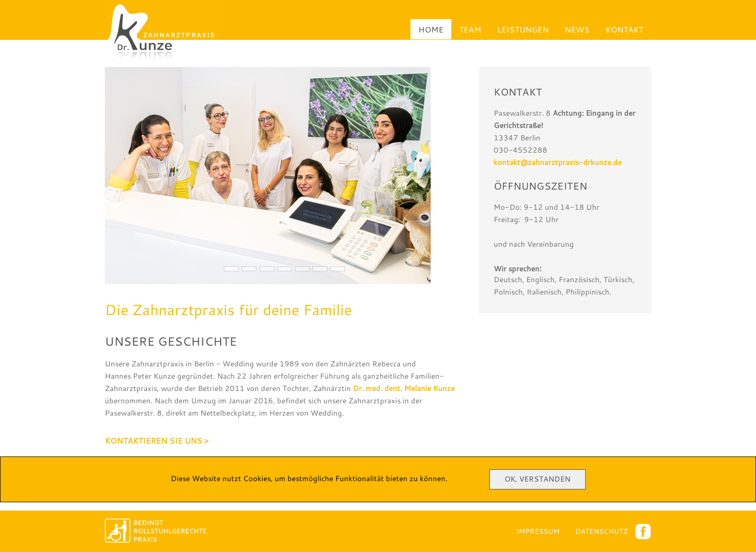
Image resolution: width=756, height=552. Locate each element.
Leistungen (523, 29)
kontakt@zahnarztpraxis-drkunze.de (558, 162)
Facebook (643, 532)
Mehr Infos (468, 478)
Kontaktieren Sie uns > (157, 440)
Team (470, 29)
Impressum (538, 531)
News (577, 29)
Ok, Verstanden (537, 479)
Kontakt (624, 29)
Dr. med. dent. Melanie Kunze (404, 388)
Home (431, 29)
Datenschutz (601, 531)
